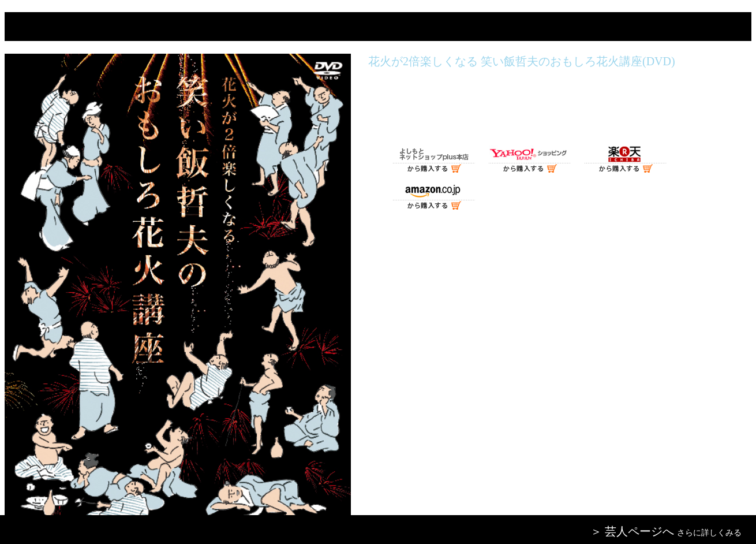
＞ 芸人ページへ (632, 531)
